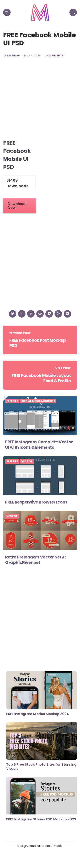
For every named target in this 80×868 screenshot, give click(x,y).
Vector (27, 461)
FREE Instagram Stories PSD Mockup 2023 (41, 819)
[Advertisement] (40, 100)
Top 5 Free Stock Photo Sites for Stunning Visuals (41, 766)
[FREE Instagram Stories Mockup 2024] (42, 691)
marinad (14, 56)
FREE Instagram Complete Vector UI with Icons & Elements (39, 445)
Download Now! (17, 206)
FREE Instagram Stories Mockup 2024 (38, 714)
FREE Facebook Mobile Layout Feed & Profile (41, 378)
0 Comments (54, 56)
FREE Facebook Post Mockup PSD (38, 343)
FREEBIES (12, 401)
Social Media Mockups (38, 401)
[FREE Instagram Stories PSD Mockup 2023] (42, 796)
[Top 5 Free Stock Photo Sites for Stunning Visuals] (42, 741)
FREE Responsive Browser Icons (36, 502)
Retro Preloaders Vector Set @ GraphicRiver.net (36, 560)
